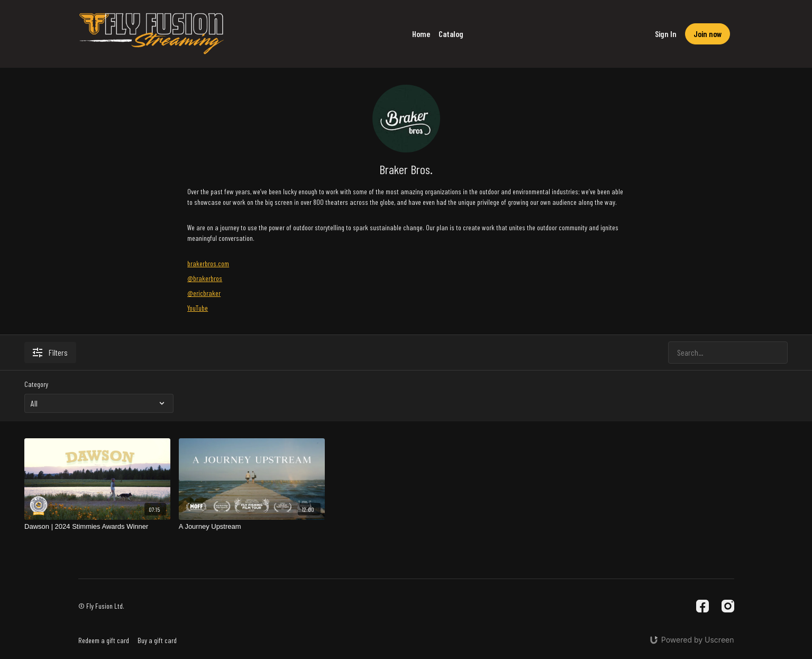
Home (421, 34)
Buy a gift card (157, 640)
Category (36, 384)
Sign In (666, 34)
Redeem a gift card (104, 640)
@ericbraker (204, 293)
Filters (50, 352)
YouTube (198, 308)
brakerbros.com (208, 263)
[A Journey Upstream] (252, 527)
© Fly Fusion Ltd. (101, 606)
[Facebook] (702, 606)
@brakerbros (205, 278)
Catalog (451, 34)
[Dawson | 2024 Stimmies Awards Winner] (97, 527)
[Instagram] (728, 606)
